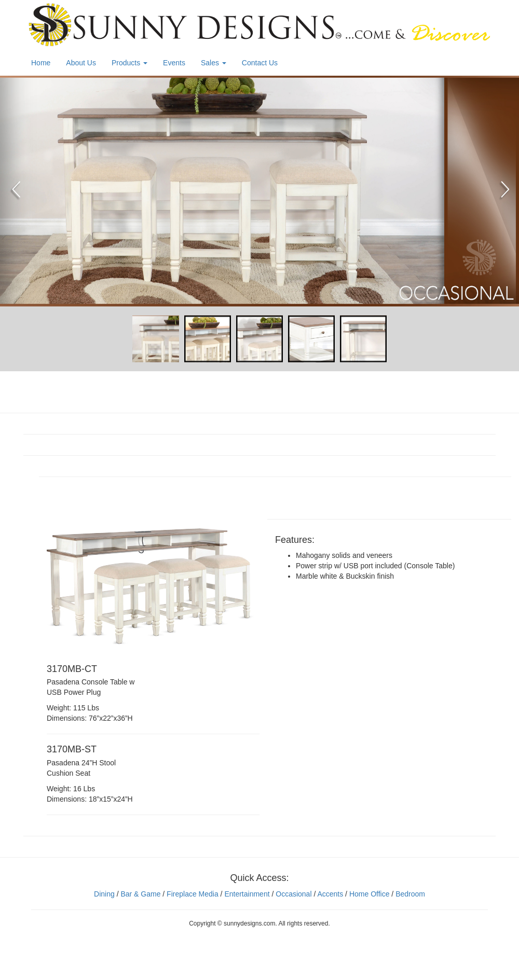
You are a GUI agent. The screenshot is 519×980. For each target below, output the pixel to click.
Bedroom (410, 894)
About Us (81, 63)
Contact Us (260, 63)
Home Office (370, 894)
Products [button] (129, 63)
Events (174, 63)
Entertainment (247, 894)
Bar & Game (140, 894)
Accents (330, 894)
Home (41, 63)
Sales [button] (214, 63)
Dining (104, 894)
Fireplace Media (192, 894)
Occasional (293, 894)
